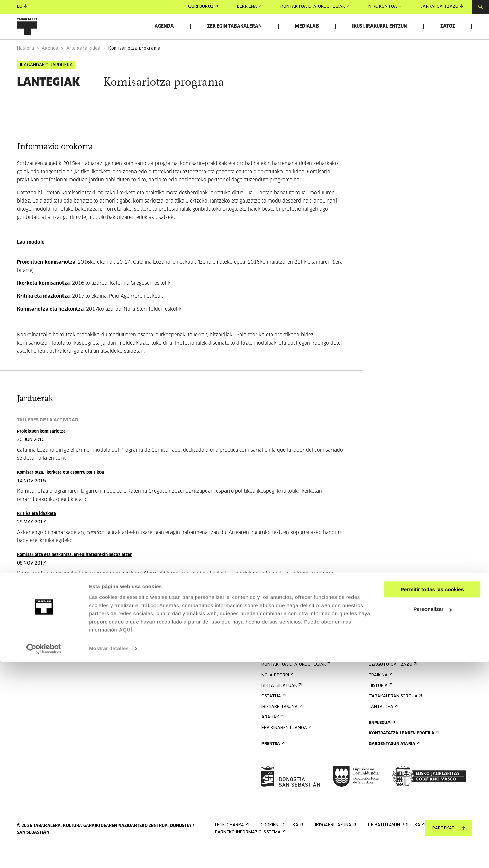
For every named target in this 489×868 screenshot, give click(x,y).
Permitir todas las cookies (432, 795)
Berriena (249, 7)
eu (22, 7)
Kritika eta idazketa (37, 533)
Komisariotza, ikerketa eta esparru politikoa (60, 492)
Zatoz (448, 26)
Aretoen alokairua (393, 647)
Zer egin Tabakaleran (234, 26)
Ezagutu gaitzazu (392, 684)
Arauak (272, 736)
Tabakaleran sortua (395, 715)
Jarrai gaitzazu (442, 7)
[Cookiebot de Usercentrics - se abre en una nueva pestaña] (44, 855)
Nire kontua (385, 7)
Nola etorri (277, 694)
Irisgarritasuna (281, 726)
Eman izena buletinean (289, 647)
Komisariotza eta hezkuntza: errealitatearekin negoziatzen (75, 574)
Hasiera (25, 67)
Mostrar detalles (109, 855)
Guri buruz (203, 7)
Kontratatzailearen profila (403, 752)
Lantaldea (383, 726)
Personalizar (432, 815)
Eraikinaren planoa (286, 747)
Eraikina (380, 694)
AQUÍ (126, 836)
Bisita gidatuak (281, 705)
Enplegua (381, 742)
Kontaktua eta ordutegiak (315, 7)
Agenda (164, 26)
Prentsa (272, 763)
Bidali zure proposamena (400, 657)
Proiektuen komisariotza (41, 450)
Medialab (307, 26)
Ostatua (273, 715)
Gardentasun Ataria (394, 763)
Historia (380, 705)
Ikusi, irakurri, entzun (380, 26)
